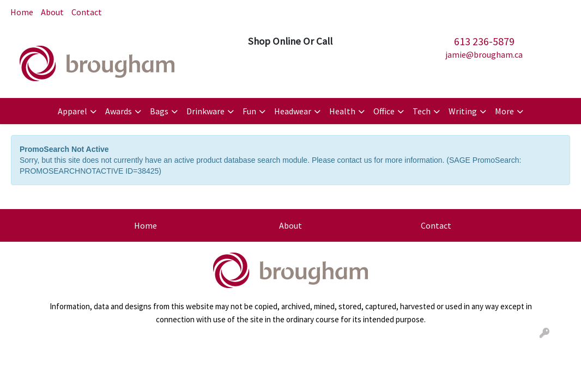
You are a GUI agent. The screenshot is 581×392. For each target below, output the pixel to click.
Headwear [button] (293, 111)
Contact (87, 12)
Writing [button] (463, 111)
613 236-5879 (484, 41)
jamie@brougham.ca (484, 54)
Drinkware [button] (205, 111)
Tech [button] (422, 111)
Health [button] (342, 111)
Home (22, 12)
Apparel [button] (72, 111)
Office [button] (384, 111)
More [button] (504, 111)
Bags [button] (159, 111)
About (52, 12)
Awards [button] (119, 111)
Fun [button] (249, 111)
